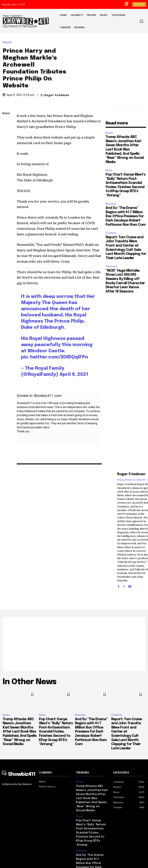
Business (111, 192)
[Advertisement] (74, 633)
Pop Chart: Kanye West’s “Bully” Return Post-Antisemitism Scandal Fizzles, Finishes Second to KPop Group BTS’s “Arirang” (56, 720)
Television (112, 255)
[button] (141, 21)
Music (109, 159)
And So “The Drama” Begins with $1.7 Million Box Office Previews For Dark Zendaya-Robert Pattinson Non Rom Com (126, 205)
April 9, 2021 (74, 363)
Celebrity (111, 222)
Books (109, 121)
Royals (8, 37)
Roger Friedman (57, 89)
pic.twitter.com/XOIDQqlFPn (55, 346)
